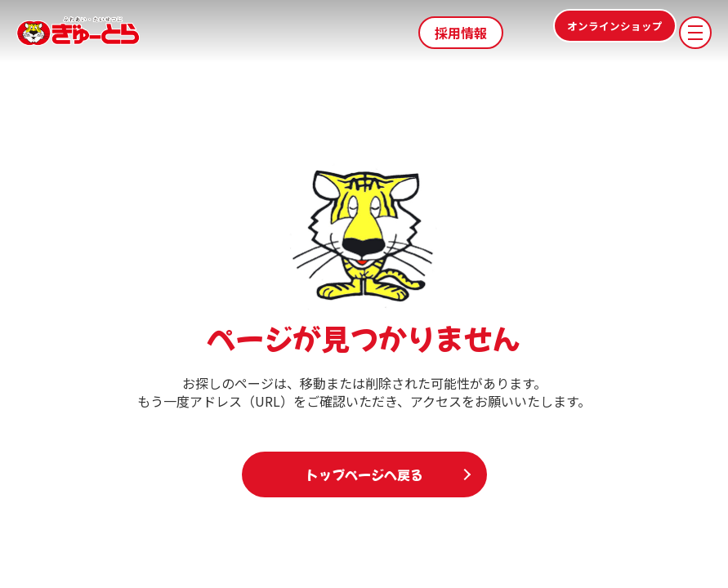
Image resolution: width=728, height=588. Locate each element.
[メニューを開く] (695, 33)
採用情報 (461, 33)
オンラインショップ (587, 33)
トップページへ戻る (364, 474)
